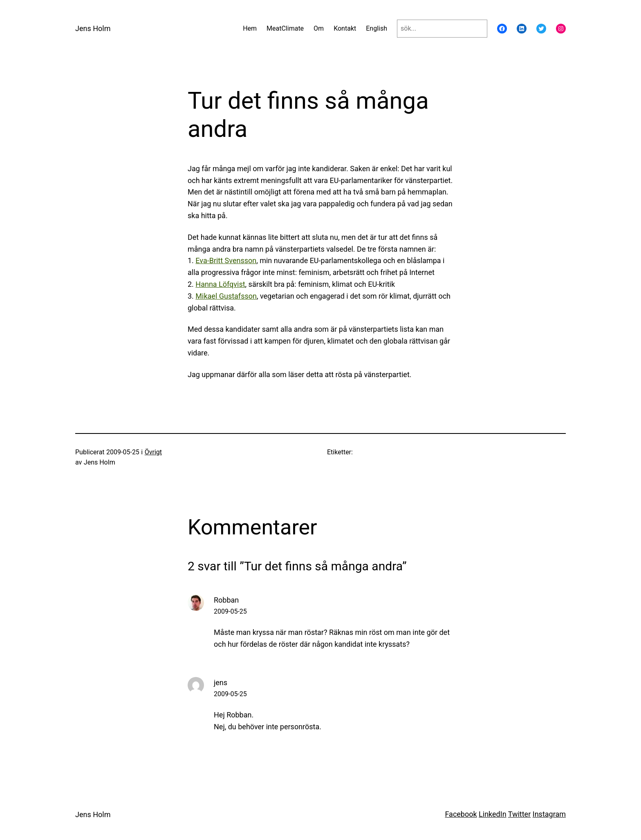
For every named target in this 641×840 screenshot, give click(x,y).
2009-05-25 (230, 611)
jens (221, 682)
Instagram (549, 814)
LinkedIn (493, 814)
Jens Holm (93, 28)
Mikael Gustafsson (226, 296)
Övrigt (153, 452)
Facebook (461, 814)
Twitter (520, 814)
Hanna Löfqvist (220, 284)
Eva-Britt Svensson (226, 260)
